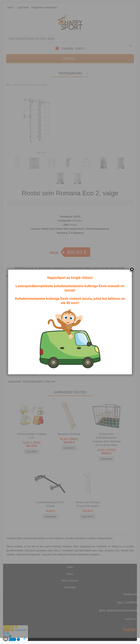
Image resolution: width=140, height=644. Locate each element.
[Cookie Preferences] (6, 638)
